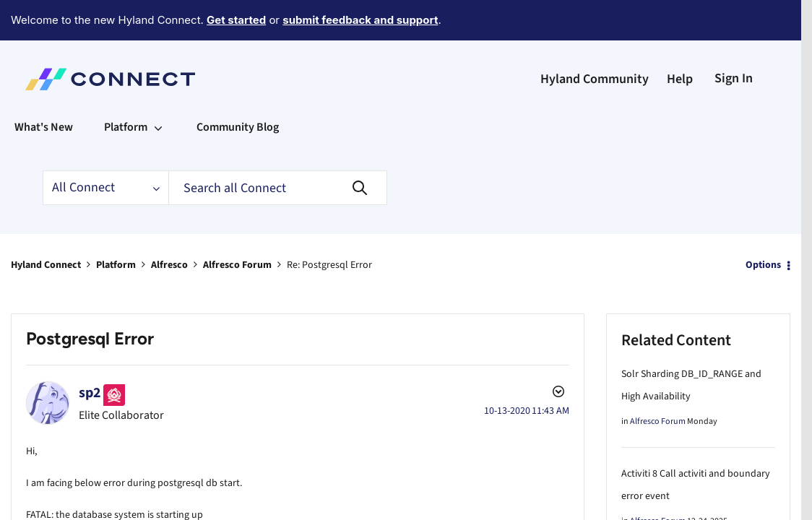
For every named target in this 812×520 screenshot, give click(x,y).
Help (680, 39)
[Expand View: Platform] (158, 87)
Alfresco (169, 225)
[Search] (278, 148)
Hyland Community (595, 39)
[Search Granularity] (105, 148)
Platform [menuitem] (126, 87)
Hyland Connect (46, 225)
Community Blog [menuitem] (238, 87)
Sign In (734, 39)
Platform (116, 225)
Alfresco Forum (237, 225)
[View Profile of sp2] (90, 353)
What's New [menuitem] (44, 87)
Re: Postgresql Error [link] (329, 225)
